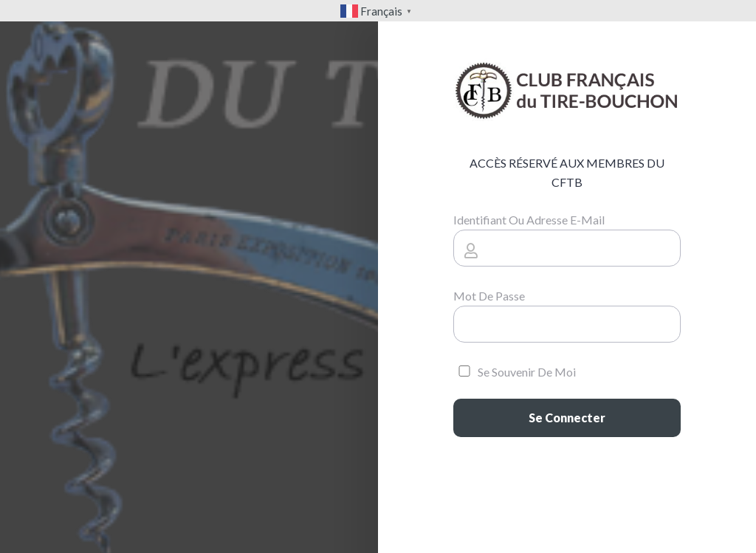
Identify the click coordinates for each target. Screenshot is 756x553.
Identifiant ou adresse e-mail (529, 220)
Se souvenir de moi (515, 372)
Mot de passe (489, 296)
